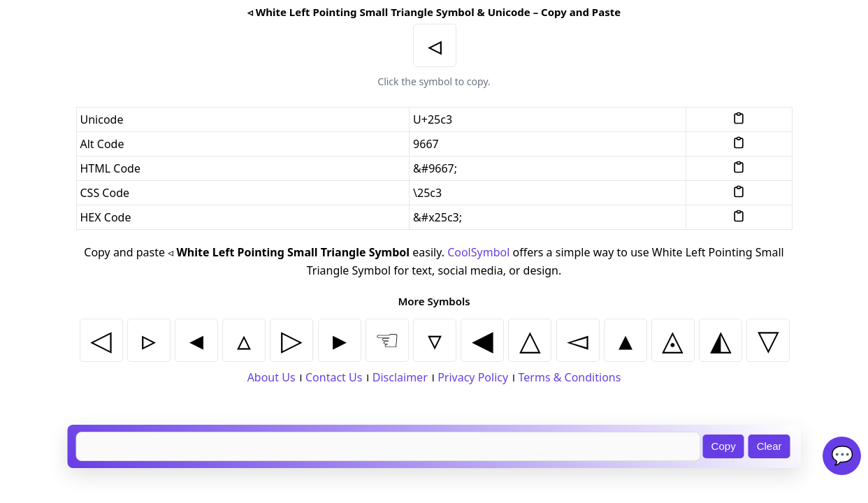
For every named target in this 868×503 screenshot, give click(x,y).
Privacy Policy (473, 377)
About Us (272, 377)
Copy (724, 446)
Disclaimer (400, 377)
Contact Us (334, 377)
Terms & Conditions (570, 377)
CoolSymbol (478, 252)
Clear (769, 446)
